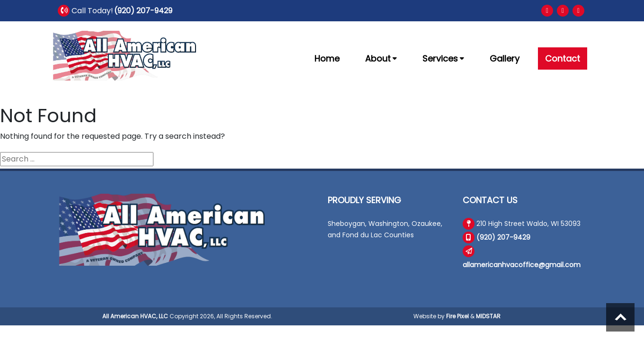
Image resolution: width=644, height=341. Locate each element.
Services (443, 58)
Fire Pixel (457, 316)
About (381, 58)
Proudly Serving (364, 200)
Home (327, 58)
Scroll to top (620, 317)
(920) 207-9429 (143, 11)
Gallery (505, 58)
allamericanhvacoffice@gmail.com (522, 265)
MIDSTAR (488, 316)
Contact (563, 58)
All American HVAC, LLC (135, 316)
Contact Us (490, 200)
